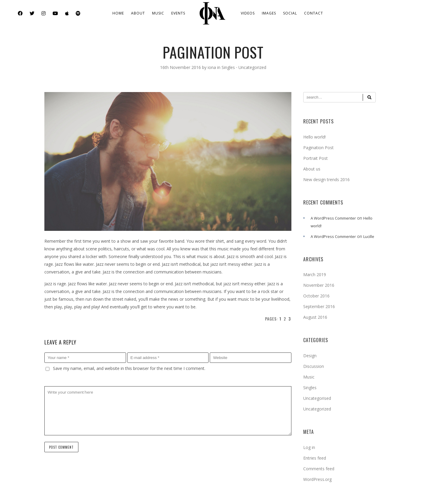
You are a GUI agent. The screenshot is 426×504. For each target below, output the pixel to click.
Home (118, 13)
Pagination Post (318, 148)
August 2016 (315, 317)
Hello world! (314, 137)
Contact (314, 13)
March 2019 (315, 274)
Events (178, 13)
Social (290, 13)
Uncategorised (317, 398)
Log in (309, 447)
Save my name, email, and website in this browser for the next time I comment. (129, 368)
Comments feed (319, 469)
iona (212, 67)
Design (310, 356)
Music (158, 13)
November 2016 (319, 285)
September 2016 (319, 306)
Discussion (314, 366)
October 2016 (316, 296)
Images (269, 13)
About (138, 13)
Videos (248, 13)
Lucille (369, 236)
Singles (228, 67)
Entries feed (315, 458)
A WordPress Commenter (333, 218)
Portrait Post (316, 158)
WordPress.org (317, 479)
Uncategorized (252, 67)
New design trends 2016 (326, 179)
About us (312, 169)
